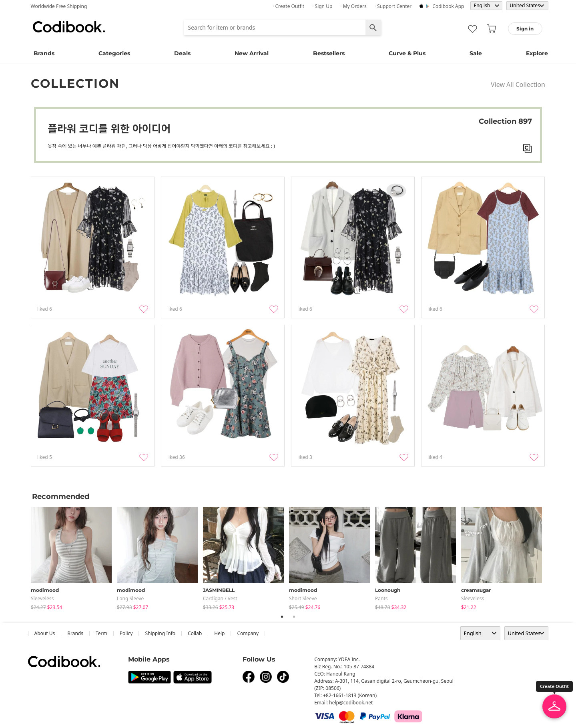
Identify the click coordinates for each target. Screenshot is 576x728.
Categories (114, 53)
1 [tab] (282, 617)
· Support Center (393, 6)
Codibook (69, 27)
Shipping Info (160, 633)
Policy (126, 633)
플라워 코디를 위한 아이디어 (109, 129)
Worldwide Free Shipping (59, 6)
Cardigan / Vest (220, 598)
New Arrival (252, 53)
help (219, 633)
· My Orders (353, 6)
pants (381, 598)
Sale (476, 53)
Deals (182, 53)
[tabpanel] (74, 557)
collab (195, 633)
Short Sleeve (303, 598)
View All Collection (518, 84)
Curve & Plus (407, 53)
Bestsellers (329, 53)
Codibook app (448, 6)
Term (101, 633)
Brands (44, 53)
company (248, 633)
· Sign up (322, 6)
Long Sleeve (130, 598)
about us (45, 633)
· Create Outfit (288, 6)
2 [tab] (294, 617)
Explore (537, 53)
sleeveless (42, 598)
